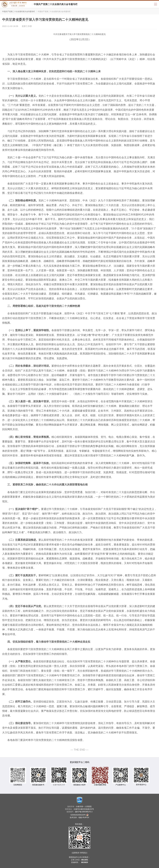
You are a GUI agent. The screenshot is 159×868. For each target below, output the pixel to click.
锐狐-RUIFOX (84, 817)
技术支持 (73, 817)
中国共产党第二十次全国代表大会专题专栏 (56, 4)
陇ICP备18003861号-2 (84, 812)
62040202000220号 (79, 815)
